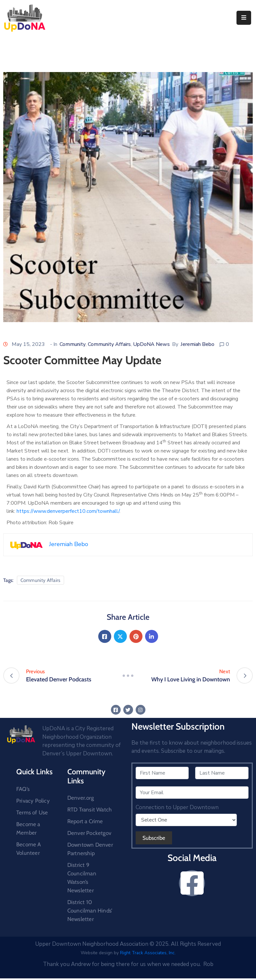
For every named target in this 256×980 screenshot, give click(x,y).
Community (73, 344)
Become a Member (28, 828)
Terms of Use (32, 812)
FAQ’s (23, 789)
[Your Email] (192, 793)
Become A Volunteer (29, 849)
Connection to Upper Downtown (177, 808)
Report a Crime (85, 821)
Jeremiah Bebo (197, 344)
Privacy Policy (33, 801)
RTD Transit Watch (89, 809)
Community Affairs (109, 344)
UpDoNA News (151, 344)
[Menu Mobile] (244, 18)
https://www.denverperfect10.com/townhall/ (68, 511)
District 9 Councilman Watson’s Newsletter (82, 878)
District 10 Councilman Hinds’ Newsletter (90, 911)
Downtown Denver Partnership (90, 849)
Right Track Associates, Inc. (148, 953)
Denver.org (81, 798)
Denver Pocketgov (89, 833)
